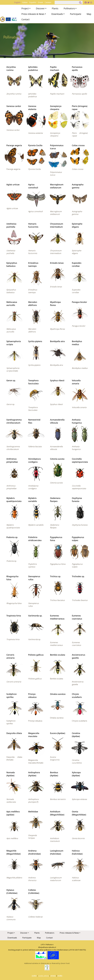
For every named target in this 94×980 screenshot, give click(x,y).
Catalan (48, 2)
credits (60, 976)
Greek (40, 2)
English (17, 2)
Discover (40, 8)
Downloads (57, 14)
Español (33, 2)
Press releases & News (33, 14)
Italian (25, 2)
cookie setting (44, 976)
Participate (76, 14)
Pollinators (69, 8)
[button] (14, 81)
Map (89, 14)
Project (25, 8)
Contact (26, 19)
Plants (55, 8)
